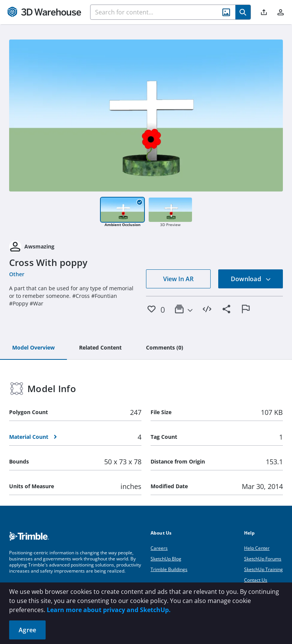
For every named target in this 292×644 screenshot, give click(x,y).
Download (251, 279)
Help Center (257, 548)
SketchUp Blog (166, 559)
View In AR (178, 279)
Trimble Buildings (169, 569)
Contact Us (256, 580)
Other (17, 274)
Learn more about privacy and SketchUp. (109, 610)
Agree (27, 630)
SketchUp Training (263, 569)
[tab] (33, 348)
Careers (159, 548)
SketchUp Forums (263, 559)
